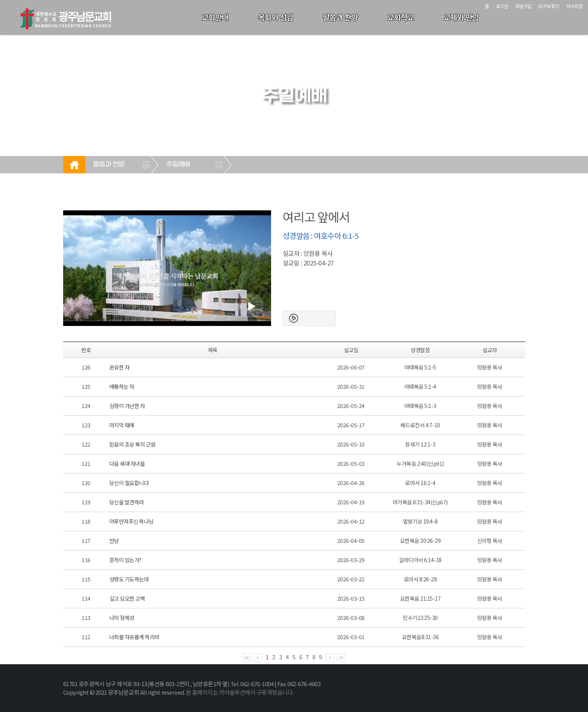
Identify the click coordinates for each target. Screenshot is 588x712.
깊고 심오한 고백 (127, 598)
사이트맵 (574, 6)
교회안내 (215, 17)
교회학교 (401, 17)
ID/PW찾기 (549, 6)
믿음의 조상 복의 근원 (132, 444)
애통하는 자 (122, 386)
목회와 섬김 (276, 17)
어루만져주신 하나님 (132, 521)
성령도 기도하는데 (129, 579)
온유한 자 (120, 367)
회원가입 (523, 6)
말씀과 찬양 (340, 17)
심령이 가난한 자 (127, 406)
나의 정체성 (122, 618)
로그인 (502, 6)
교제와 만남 (461, 17)
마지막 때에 (122, 425)
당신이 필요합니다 (129, 483)
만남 (114, 541)
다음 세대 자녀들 (127, 463)
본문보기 (315, 318)
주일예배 (178, 165)
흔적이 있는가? (125, 560)
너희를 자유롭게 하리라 (134, 637)
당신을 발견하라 (127, 502)
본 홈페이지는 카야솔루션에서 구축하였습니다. (240, 692)
